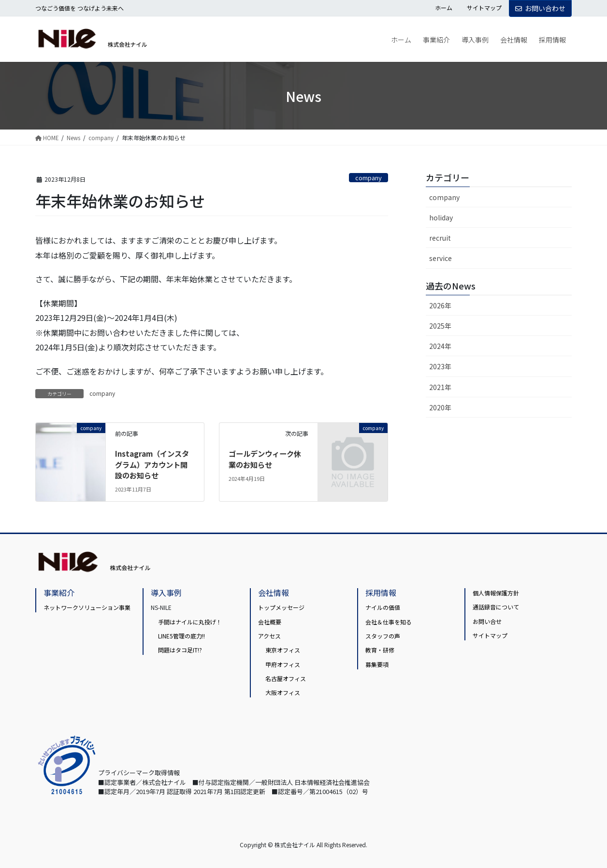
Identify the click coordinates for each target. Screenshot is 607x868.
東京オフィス (283, 650)
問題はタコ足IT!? (180, 650)
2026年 (440, 305)
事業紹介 (59, 593)
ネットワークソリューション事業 (87, 607)
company (369, 178)
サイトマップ (484, 8)
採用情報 (381, 593)
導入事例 (166, 593)
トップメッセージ (281, 607)
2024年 (440, 346)
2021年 (440, 387)
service (441, 258)
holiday (441, 217)
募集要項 (377, 664)
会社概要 (270, 621)
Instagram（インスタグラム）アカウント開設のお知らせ (154, 464)
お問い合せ (487, 621)
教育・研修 (380, 650)
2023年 (440, 366)
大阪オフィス (283, 692)
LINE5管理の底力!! (181, 636)
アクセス (269, 636)
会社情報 (274, 593)
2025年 (440, 326)
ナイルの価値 (383, 607)
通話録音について (496, 607)
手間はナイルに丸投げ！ (190, 621)
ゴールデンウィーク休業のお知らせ (267, 459)
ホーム (444, 8)
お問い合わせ (540, 8)
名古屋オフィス (286, 678)
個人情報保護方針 (496, 593)
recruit (440, 238)
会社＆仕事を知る (389, 621)
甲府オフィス (283, 664)
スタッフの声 (383, 636)
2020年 (440, 407)
